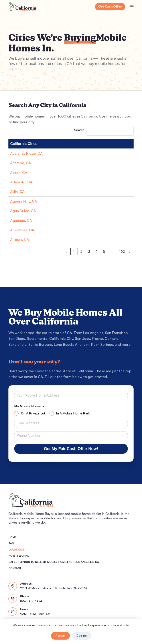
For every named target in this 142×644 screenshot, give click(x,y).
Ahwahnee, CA (22, 230)
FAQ (11, 543)
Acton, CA (19, 173)
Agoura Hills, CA (24, 201)
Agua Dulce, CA (23, 211)
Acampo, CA (21, 163)
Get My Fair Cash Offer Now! (71, 449)
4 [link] (96, 251)
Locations (16, 550)
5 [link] (104, 251)
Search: (80, 130)
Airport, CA (20, 239)
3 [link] (89, 251)
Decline (82, 636)
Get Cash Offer (110, 7)
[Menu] (132, 7)
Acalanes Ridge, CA (26, 153)
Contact (15, 568)
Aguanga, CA (21, 220)
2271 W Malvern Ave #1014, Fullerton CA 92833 (54, 588)
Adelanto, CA (21, 182)
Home (12, 537)
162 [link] (122, 251)
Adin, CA (17, 192)
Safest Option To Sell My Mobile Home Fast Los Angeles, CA (54, 562)
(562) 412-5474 (31, 601)
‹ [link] (66, 251)
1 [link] (74, 251)
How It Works (19, 556)
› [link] (130, 251)
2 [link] (81, 251)
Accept (60, 636)
